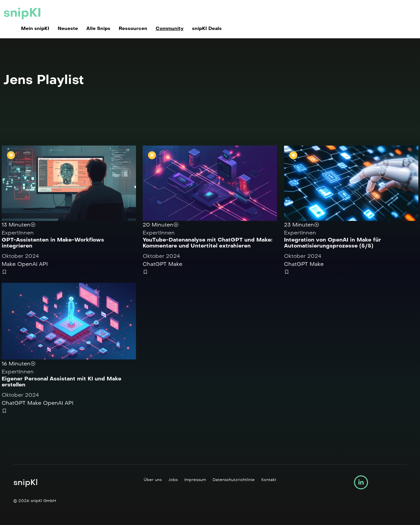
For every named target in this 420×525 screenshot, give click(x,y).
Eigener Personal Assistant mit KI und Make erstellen (61, 383)
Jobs (173, 481)
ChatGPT (155, 264)
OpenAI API (32, 264)
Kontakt (269, 481)
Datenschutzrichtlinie (234, 481)
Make (9, 264)
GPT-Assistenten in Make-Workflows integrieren (53, 243)
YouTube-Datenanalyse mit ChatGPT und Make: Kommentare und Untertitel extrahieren (207, 243)
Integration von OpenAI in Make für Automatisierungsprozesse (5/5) (332, 243)
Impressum (195, 481)
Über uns (153, 481)
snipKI (22, 13)
